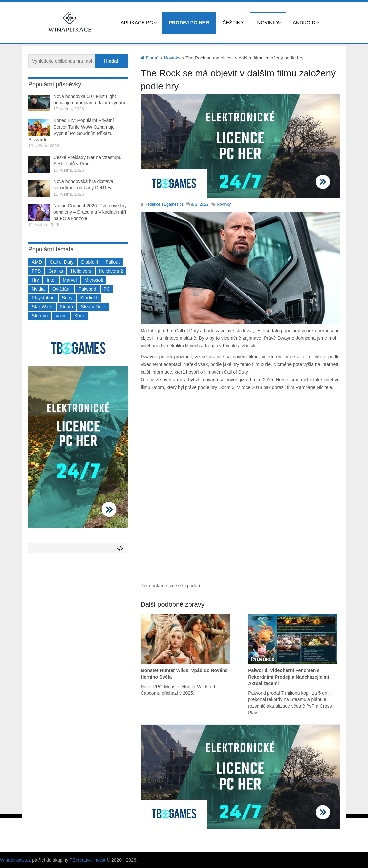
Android (304, 23)
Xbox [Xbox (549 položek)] (79, 316)
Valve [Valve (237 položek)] (61, 316)
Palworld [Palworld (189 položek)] (87, 289)
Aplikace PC (137, 23)
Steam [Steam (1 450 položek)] (66, 307)
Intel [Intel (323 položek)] (51, 280)
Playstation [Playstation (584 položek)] (43, 298)
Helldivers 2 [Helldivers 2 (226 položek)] (111, 271)
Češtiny (233, 23)
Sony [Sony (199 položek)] (67, 298)
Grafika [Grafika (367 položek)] (56, 271)
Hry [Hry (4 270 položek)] (35, 280)
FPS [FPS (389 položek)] (36, 271)
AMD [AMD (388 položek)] (37, 262)
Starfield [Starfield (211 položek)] (89, 298)
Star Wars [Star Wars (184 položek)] (42, 307)
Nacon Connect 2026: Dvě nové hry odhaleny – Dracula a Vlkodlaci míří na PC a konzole (90, 212)
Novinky (268, 23)
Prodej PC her (189, 23)
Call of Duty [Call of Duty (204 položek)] (61, 262)
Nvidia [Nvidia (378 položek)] (38, 289)
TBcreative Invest (88, 860)
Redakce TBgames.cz (164, 204)
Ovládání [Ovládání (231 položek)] (61, 289)
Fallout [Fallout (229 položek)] (113, 262)
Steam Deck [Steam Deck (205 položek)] (93, 307)
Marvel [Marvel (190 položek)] (70, 280)
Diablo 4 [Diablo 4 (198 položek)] (90, 262)
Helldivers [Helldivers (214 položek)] (81, 271)
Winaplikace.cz (15, 860)
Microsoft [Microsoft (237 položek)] (94, 280)
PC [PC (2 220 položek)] (107, 289)
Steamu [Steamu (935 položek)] (40, 316)
